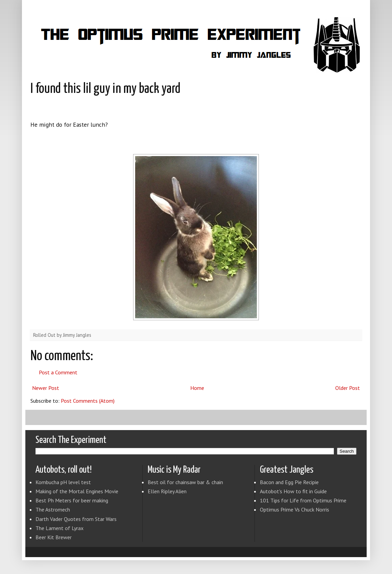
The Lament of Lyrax (59, 528)
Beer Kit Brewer (54, 537)
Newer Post (46, 388)
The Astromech (53, 509)
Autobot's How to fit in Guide (293, 491)
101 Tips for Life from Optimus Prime (303, 500)
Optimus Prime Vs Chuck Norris (295, 509)
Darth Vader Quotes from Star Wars (76, 519)
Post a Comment (58, 372)
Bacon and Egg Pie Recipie (289, 482)
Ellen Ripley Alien (167, 491)
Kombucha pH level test (63, 482)
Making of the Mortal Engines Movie (77, 491)
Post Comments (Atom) (88, 401)
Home (197, 388)
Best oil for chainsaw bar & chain (185, 482)
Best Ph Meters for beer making (72, 500)
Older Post (348, 388)
